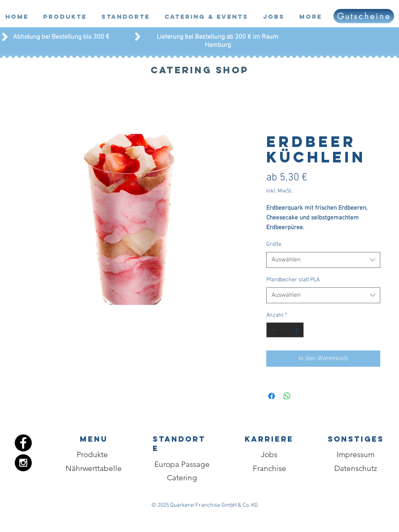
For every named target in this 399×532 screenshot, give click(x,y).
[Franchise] (269, 469)
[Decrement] (273, 330)
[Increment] (297, 330)
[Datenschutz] (356, 469)
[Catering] (182, 478)
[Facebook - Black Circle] (23, 443)
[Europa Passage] (182, 464)
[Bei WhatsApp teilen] (287, 396)
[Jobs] (269, 455)
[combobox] (323, 260)
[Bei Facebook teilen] (272, 396)
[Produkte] (92, 455)
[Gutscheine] (364, 16)
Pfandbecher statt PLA (293, 280)
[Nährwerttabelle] (94, 469)
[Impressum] (356, 455)
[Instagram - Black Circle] (23, 463)
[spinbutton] (285, 330)
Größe (274, 244)
